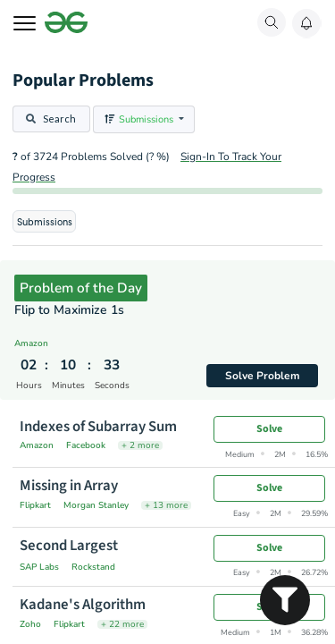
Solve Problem (263, 376)
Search (50, 119)
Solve (269, 429)
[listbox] (144, 119)
